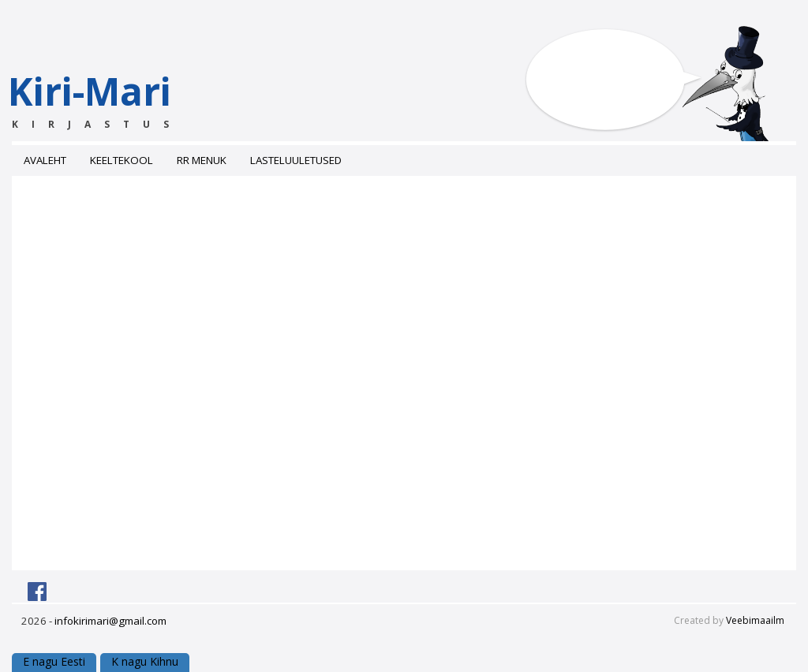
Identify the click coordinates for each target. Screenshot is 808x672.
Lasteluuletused (296, 160)
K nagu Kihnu (145, 661)
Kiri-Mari (120, 98)
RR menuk (202, 160)
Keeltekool (122, 160)
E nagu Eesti (54, 661)
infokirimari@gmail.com (110, 621)
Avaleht (45, 160)
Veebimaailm (755, 620)
